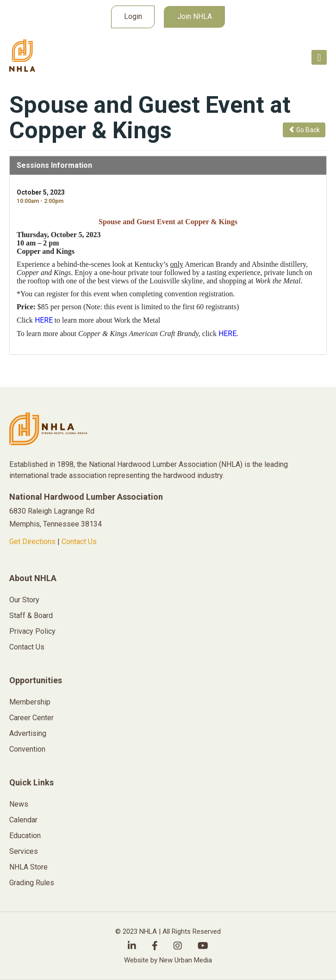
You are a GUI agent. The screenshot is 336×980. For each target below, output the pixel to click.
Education (25, 836)
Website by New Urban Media (168, 960)
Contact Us (79, 542)
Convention (27, 749)
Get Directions (32, 542)
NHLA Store (28, 867)
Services (24, 851)
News (19, 804)
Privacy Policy (32, 631)
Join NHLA (195, 16)
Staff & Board (31, 616)
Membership (30, 702)
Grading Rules (32, 883)
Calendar (23, 820)
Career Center (31, 718)
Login (133, 16)
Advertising (28, 733)
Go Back (304, 130)
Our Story (24, 600)
